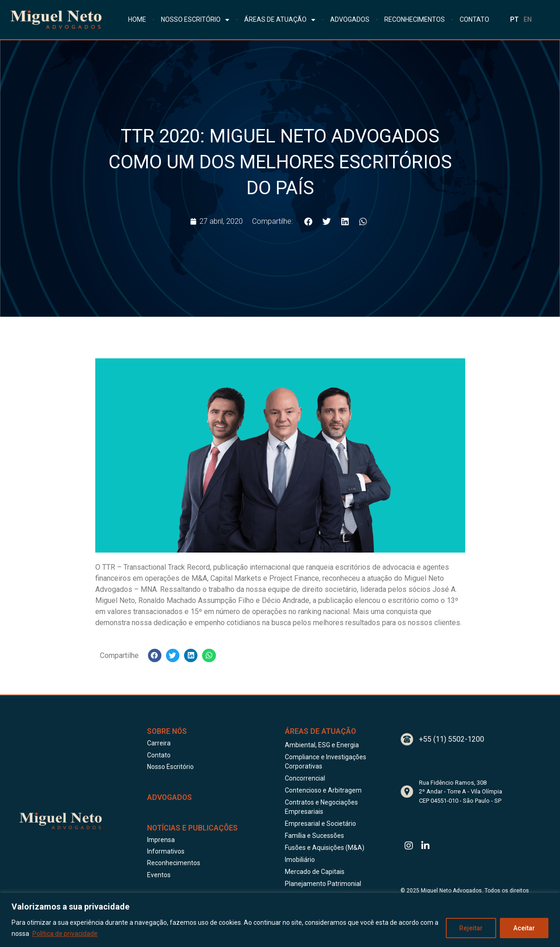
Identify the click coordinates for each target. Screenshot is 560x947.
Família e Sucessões (314, 836)
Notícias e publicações (192, 828)
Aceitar (524, 928)
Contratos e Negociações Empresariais (321, 807)
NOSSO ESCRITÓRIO (195, 20)
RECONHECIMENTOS (415, 19)
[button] (309, 222)
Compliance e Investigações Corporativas (326, 762)
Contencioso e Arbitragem (323, 790)
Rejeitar (471, 928)
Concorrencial (305, 778)
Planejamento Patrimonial (323, 884)
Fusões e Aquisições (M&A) (325, 848)
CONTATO (474, 19)
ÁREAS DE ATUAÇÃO (280, 20)
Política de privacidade (65, 934)
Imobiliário (300, 860)
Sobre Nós (167, 731)
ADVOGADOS (350, 19)
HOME (137, 19)
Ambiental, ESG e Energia (322, 745)
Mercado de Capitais (315, 872)
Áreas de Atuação (320, 731)
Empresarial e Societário (320, 824)
